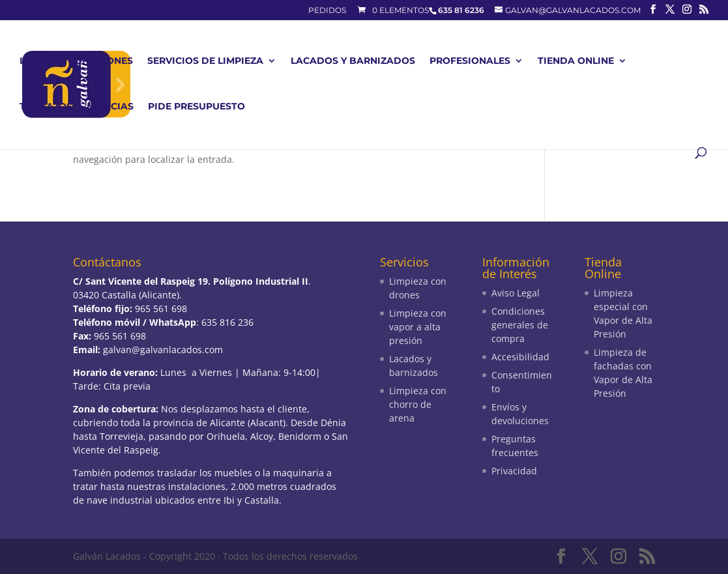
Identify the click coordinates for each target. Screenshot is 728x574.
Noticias (110, 107)
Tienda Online (576, 61)
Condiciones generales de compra (520, 325)
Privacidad (514, 471)
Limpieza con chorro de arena (418, 404)
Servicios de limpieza (205, 61)
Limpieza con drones (76, 61)
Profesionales (470, 61)
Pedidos (327, 11)
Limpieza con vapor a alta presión (418, 327)
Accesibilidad (520, 357)
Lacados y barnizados (353, 61)
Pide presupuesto (197, 107)
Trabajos (46, 107)
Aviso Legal (516, 293)
